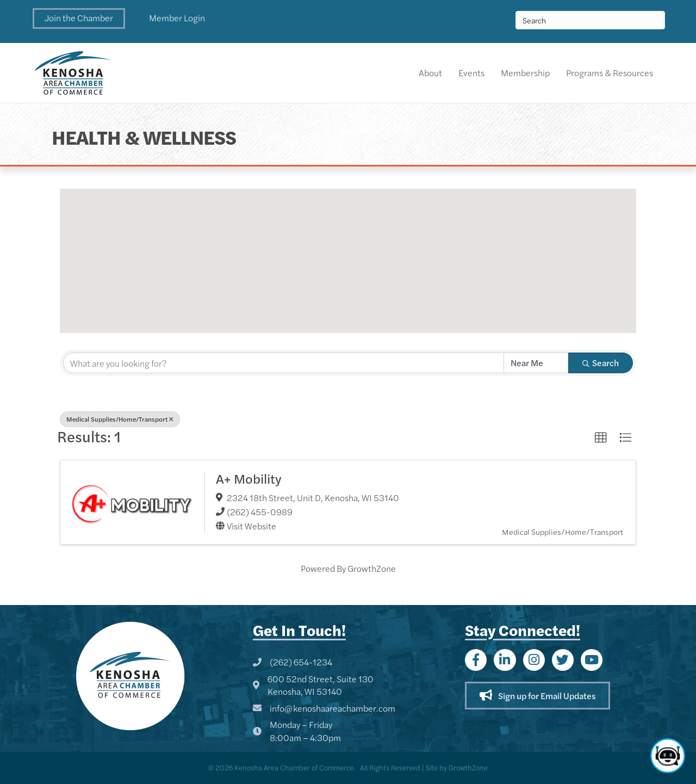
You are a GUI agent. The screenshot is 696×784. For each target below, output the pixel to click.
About (430, 73)
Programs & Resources (610, 73)
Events (471, 73)
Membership (525, 73)
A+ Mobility (249, 478)
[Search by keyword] (284, 363)
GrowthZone (372, 568)
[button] (79, 18)
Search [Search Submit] (601, 363)
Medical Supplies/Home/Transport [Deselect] (120, 419)
